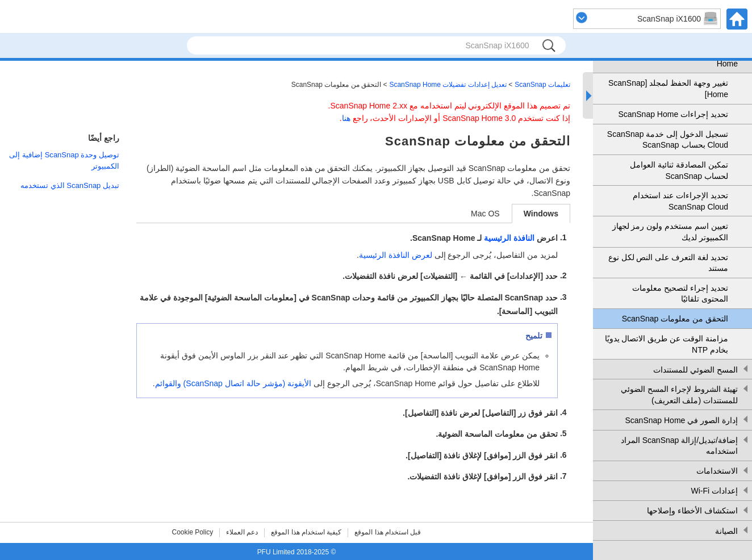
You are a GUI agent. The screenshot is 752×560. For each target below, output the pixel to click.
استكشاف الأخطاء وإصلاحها (692, 511)
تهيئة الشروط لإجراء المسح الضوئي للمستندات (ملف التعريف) (679, 395)
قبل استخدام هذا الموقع (388, 532)
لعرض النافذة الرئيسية (396, 255)
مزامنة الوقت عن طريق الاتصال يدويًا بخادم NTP (667, 344)
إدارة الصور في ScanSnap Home (681, 420)
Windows (541, 214)
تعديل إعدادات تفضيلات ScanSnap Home (448, 85)
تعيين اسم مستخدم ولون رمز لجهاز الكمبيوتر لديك (670, 232)
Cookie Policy (193, 532)
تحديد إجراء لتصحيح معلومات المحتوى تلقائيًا (680, 294)
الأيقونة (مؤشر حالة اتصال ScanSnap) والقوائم (233, 383)
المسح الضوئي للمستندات (695, 370)
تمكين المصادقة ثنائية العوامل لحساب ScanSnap (679, 170)
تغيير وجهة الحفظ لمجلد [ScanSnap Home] (668, 89)
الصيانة (726, 531)
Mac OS (485, 214)
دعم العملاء (242, 532)
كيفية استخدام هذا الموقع (306, 532)
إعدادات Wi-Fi (714, 491)
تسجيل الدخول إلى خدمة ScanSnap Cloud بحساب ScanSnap (668, 140)
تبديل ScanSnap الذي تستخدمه (70, 185)
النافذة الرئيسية (509, 238)
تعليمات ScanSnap (542, 85)
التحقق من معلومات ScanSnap (675, 319)
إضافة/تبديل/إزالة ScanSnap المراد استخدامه (679, 446)
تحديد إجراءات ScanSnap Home (673, 114)
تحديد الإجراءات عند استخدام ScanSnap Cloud (680, 201)
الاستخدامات (717, 471)
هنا (346, 118)
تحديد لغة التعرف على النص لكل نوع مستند (668, 263)
